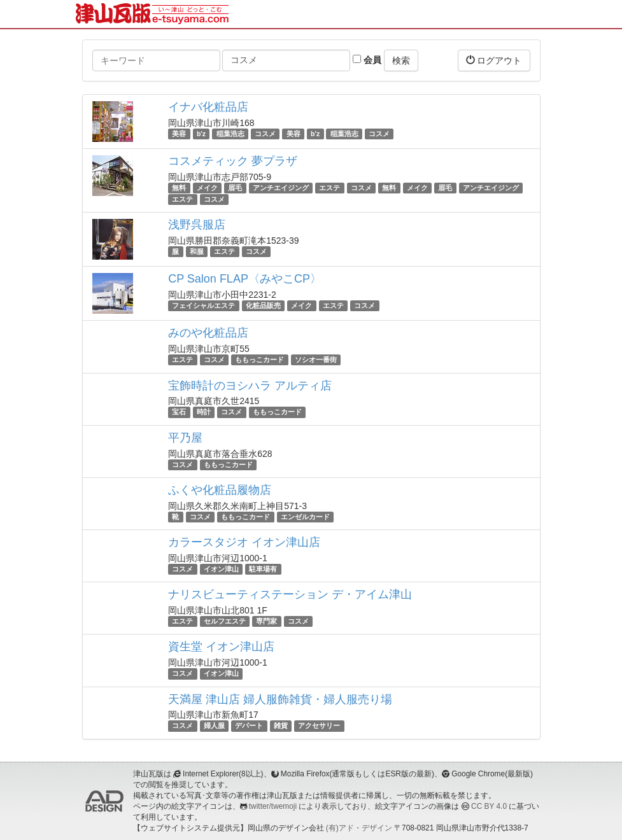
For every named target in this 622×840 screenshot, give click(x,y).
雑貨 (281, 726)
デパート (249, 726)
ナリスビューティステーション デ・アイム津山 (290, 594)
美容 (179, 134)
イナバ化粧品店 (208, 107)
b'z (201, 134)
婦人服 (214, 726)
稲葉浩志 (230, 134)
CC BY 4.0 (489, 806)
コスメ (265, 134)
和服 (197, 251)
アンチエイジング (281, 188)
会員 (367, 60)
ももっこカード (259, 360)
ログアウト (494, 60)
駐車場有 (263, 569)
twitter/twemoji (273, 806)
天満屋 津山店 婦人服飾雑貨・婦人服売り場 (280, 699)
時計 (204, 412)
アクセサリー (319, 726)
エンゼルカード (305, 517)
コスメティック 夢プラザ (233, 161)
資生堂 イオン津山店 (221, 647)
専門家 (266, 621)
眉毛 (235, 188)
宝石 (179, 412)
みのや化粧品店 (208, 333)
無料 (179, 188)
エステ (329, 188)
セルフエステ (225, 621)
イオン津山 (221, 569)
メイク (207, 188)
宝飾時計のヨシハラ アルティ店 (250, 386)
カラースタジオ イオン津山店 (244, 542)
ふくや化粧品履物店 (220, 490)
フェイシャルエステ (203, 305)
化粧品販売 (263, 305)
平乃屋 (185, 438)
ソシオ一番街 (316, 360)
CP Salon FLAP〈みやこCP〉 (245, 279)
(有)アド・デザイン (359, 828)
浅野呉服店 (197, 225)
